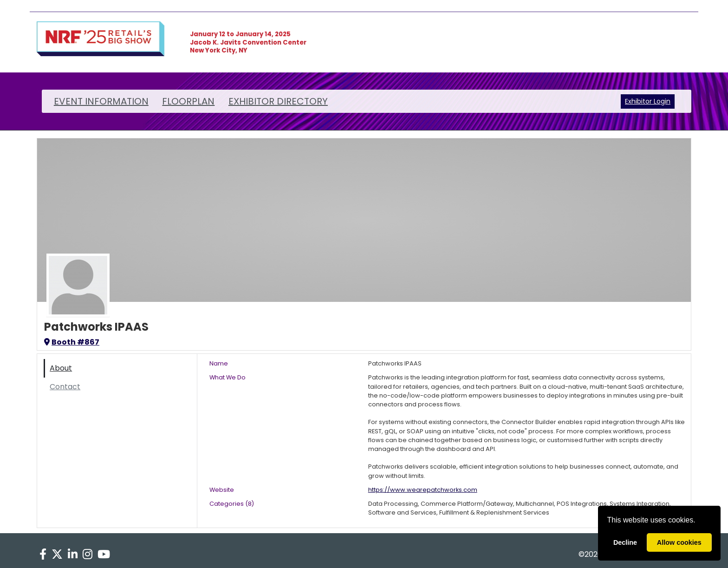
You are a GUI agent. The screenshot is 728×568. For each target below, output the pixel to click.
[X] (57, 555)
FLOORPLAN (188, 101)
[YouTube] (104, 555)
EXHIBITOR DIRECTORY (278, 101)
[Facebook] (43, 555)
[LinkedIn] (72, 555)
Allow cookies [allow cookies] (679, 542)
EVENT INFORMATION (101, 101)
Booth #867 (72, 342)
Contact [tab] (65, 387)
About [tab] (61, 368)
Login (662, 101)
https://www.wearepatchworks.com (423, 490)
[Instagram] (88, 555)
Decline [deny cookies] (625, 542)
